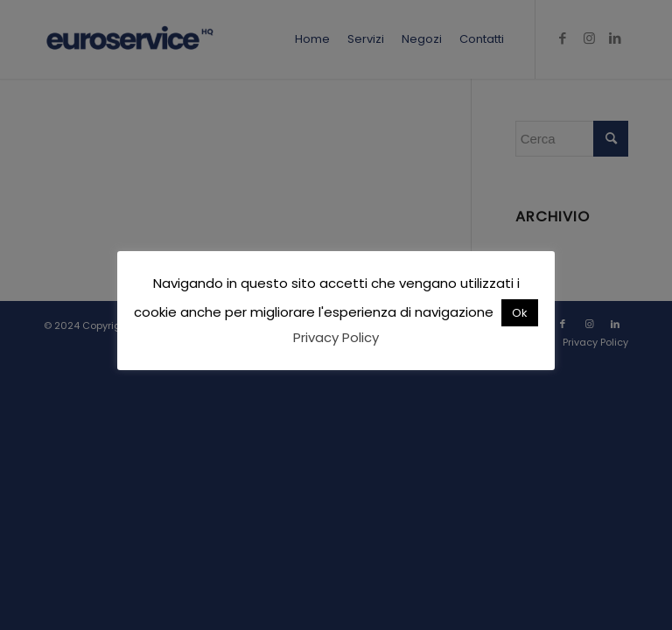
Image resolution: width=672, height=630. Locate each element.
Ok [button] (520, 313)
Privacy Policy (336, 337)
